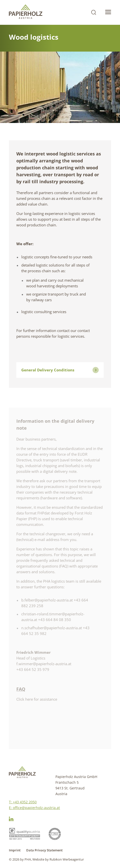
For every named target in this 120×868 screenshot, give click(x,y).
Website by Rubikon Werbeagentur (58, 859)
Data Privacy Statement (44, 850)
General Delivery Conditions (60, 370)
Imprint (15, 850)
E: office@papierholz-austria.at (34, 808)
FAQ (21, 689)
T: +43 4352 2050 (23, 802)
